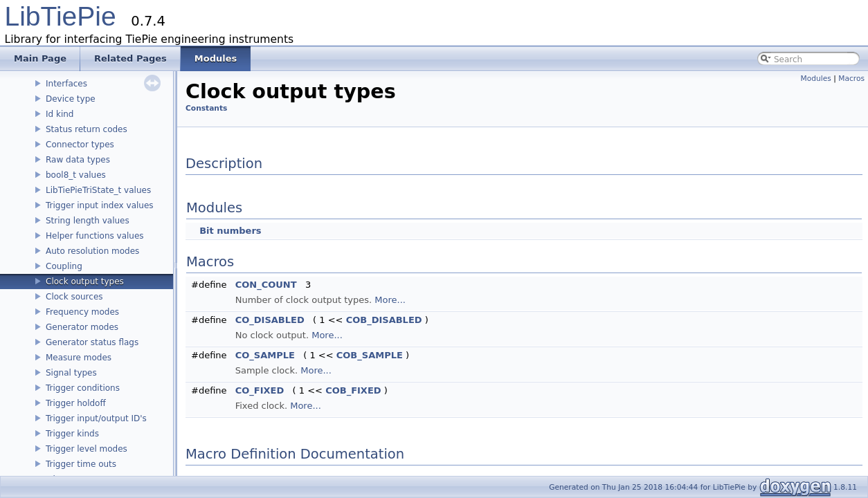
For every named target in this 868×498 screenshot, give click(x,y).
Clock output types (85, 282)
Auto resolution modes (92, 251)
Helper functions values (95, 236)
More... (390, 300)
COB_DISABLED (384, 320)
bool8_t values (76, 175)
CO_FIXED (260, 390)
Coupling (64, 266)
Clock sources (74, 297)
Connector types (80, 145)
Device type (71, 99)
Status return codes (87, 129)
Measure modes (79, 358)
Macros (851, 79)
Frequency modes (82, 312)
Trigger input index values (100, 205)
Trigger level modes (87, 449)
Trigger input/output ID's (96, 418)
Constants (206, 108)
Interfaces (66, 84)
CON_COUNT (266, 285)
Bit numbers (230, 231)
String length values (88, 221)
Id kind (60, 114)
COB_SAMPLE (370, 355)
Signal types (71, 373)
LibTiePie (61, 16)
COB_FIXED (353, 390)
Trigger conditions (83, 388)
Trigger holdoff (76, 403)
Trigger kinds (72, 434)
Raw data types (78, 160)
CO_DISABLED (270, 320)
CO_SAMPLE (265, 355)
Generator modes (82, 327)
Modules (816, 79)
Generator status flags (92, 342)
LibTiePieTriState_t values (98, 190)
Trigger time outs (81, 464)
